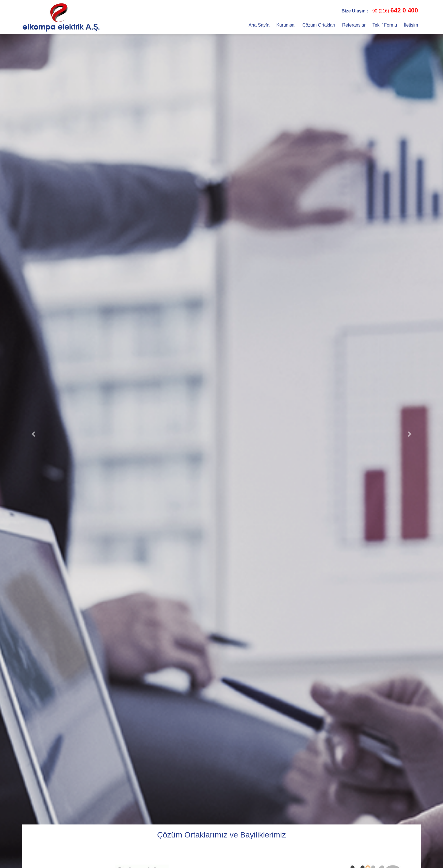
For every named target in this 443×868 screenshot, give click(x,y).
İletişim (411, 25)
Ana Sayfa (260, 25)
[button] (33, 434)
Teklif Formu (385, 25)
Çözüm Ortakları (319, 25)
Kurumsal (286, 25)
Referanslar (354, 25)
